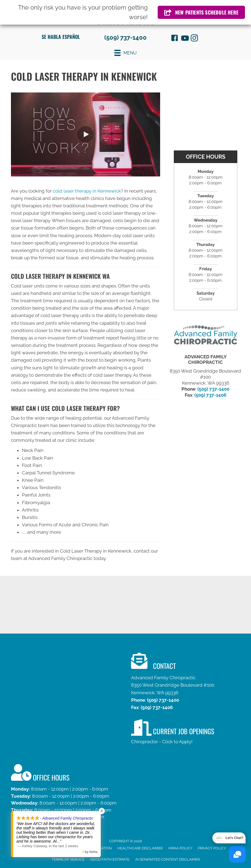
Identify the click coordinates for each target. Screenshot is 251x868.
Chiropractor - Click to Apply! (162, 742)
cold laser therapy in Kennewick (87, 191)
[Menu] (125, 53)
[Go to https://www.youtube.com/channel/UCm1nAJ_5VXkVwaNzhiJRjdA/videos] (184, 39)
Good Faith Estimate (110, 859)
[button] (85, 134)
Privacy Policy (212, 848)
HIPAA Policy (180, 848)
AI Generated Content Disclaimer (168, 859)
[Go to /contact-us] (126, 797)
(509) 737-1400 (126, 37)
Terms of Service (68, 859)
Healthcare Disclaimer (140, 848)
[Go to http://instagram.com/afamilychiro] (194, 39)
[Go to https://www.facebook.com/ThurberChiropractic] (175, 39)
